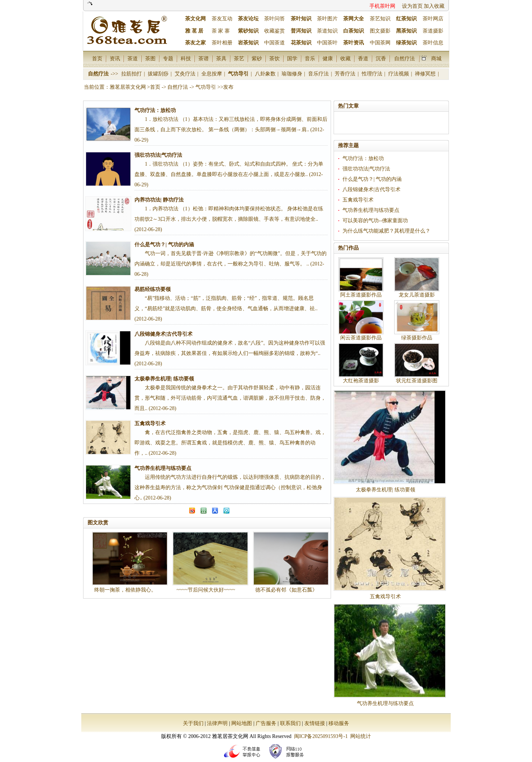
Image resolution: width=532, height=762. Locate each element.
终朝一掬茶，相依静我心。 (125, 590)
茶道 (133, 58)
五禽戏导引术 (358, 200)
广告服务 (266, 723)
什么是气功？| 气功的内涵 (372, 179)
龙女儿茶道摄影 (417, 295)
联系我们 (290, 723)
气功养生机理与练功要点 (371, 210)
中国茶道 (274, 43)
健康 (328, 58)
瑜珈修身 (293, 74)
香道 (363, 58)
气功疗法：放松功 (363, 158)
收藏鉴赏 (274, 31)
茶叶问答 (274, 19)
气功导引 (239, 74)
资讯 (115, 58)
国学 (292, 58)
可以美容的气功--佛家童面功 (375, 221)
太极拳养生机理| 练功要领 (385, 490)
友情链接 (315, 723)
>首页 (154, 87)
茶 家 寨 (221, 31)
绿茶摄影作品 (417, 338)
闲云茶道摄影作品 (361, 338)
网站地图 (242, 723)
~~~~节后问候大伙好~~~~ (206, 590)
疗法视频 (399, 74)
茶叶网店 (433, 19)
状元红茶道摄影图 (417, 381)
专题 (168, 58)
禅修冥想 (426, 74)
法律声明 (217, 723)
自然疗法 (405, 58)
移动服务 (339, 723)
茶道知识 (327, 31)
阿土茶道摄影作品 (361, 295)
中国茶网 (380, 43)
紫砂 (257, 58)
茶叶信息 (433, 43)
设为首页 (412, 6)
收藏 (345, 58)
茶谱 (204, 58)
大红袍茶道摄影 (361, 381)
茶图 (150, 58)
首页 (97, 58)
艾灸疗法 (186, 74)
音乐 (310, 58)
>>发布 (226, 87)
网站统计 (361, 736)
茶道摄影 (433, 31)
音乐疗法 (319, 74)
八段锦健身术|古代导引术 (371, 189)
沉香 (381, 58)
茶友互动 (222, 19)
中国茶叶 (327, 43)
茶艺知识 (380, 19)
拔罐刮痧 (159, 74)
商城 (436, 58)
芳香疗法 (346, 74)
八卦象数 (266, 74)
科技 (186, 58)
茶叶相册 (222, 43)
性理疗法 (373, 74)
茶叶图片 (327, 19)
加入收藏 (434, 6)
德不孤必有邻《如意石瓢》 (286, 590)
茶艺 (239, 58)
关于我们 (193, 723)
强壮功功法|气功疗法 (366, 169)
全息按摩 (212, 74)
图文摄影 (380, 31)
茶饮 (274, 58)
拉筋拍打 (132, 74)
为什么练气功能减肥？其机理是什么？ (386, 231)
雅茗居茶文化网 (128, 87)
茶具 (221, 58)
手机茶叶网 (382, 6)
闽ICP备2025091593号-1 (321, 736)
